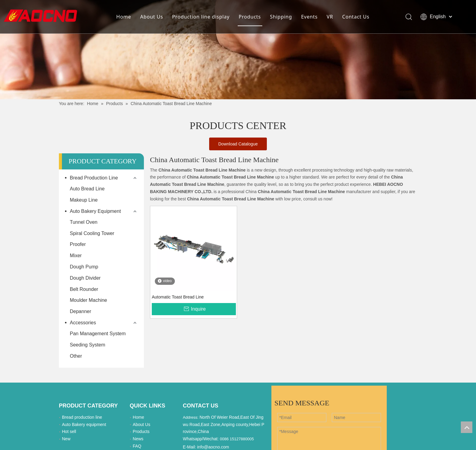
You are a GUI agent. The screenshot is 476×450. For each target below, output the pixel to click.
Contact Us (356, 17)
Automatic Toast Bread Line (178, 297)
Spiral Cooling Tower (92, 233)
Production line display (201, 17)
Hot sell (69, 431)
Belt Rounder (84, 289)
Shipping (281, 17)
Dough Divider (85, 278)
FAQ (137, 446)
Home (124, 17)
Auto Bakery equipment (84, 424)
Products (250, 17)
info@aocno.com (213, 447)
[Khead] (238, 50)
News (138, 439)
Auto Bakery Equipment (95, 211)
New (66, 439)
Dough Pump (84, 267)
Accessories (83, 323)
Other (76, 356)
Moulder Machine (88, 300)
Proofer (78, 244)
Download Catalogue (238, 144)
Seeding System (88, 345)
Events (309, 17)
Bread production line (82, 417)
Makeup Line (84, 200)
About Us (152, 17)
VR (330, 17)
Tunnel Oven (84, 222)
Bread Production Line (94, 178)
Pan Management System (98, 334)
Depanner (80, 311)
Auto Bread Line (87, 189)
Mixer (76, 256)
